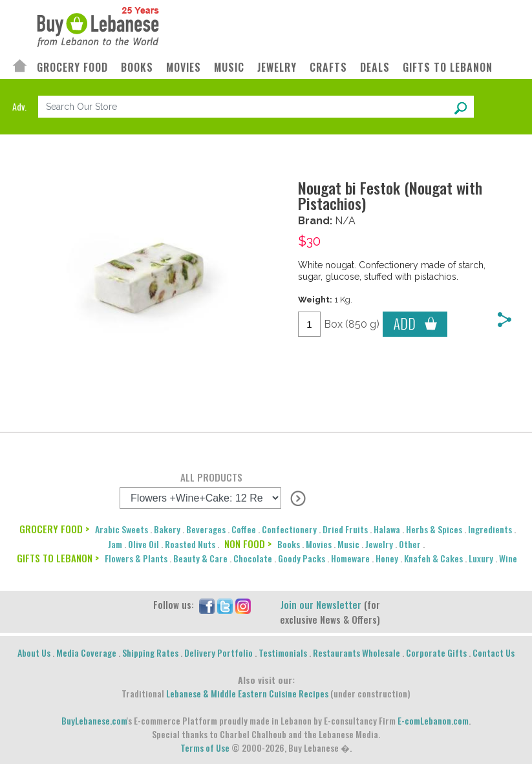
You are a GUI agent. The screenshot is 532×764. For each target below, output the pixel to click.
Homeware (350, 558)
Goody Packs (302, 558)
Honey (387, 558)
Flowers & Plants (136, 558)
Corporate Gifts (436, 653)
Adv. (19, 106)
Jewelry (379, 544)
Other (410, 544)
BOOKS (137, 68)
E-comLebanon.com (433, 720)
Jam (115, 544)
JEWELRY (277, 68)
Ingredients (490, 529)
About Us (34, 653)
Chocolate (253, 558)
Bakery (167, 529)
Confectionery (289, 529)
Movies (319, 544)
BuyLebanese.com (94, 720)
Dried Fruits (345, 529)
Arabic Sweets (122, 529)
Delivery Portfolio (218, 653)
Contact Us (494, 653)
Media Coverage (86, 653)
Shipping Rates (150, 653)
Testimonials (283, 653)
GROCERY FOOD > (54, 529)
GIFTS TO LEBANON (448, 68)
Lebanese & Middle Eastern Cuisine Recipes (247, 693)
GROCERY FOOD (72, 68)
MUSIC (229, 68)
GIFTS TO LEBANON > (58, 558)
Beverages (206, 529)
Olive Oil (144, 544)
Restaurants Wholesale (356, 653)
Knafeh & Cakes (433, 558)
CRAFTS (328, 68)
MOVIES (184, 68)
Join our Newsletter (321, 604)
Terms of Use (205, 748)
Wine (508, 558)
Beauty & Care (200, 558)
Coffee (244, 529)
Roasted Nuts (190, 544)
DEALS (375, 68)
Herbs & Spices (434, 529)
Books (289, 544)
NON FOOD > (248, 544)
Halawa (387, 529)
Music (348, 544)
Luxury (481, 558)
